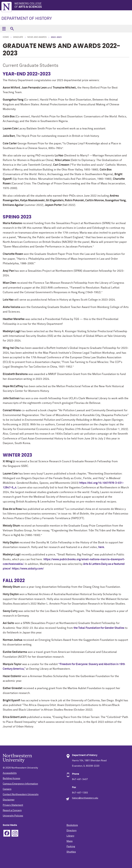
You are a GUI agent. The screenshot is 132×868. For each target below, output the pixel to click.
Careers (7, 789)
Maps (70, 841)
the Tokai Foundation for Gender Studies (99, 628)
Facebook (7, 833)
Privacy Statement (13, 805)
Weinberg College (73, 5)
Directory (71, 831)
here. (101, 547)
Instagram (15, 833)
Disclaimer (9, 800)
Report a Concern (12, 810)
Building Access (11, 778)
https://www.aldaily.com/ (28, 569)
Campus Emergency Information (20, 784)
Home (6, 37)
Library (70, 836)
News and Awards (37, 37)
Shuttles (71, 852)
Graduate (18, 37)
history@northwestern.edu (85, 798)
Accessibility (10, 773)
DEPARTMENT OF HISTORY (27, 19)
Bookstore (72, 825)
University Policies (13, 816)
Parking (71, 847)
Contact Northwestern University (21, 794)
